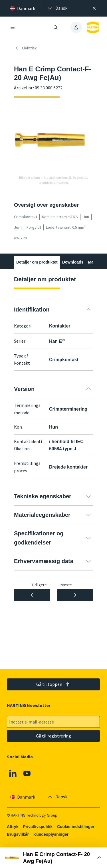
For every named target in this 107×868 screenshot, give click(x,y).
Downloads (73, 262)
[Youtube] (27, 773)
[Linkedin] (13, 773)
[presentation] (57, 8)
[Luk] (94, 8)
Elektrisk (25, 48)
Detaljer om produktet (37, 262)
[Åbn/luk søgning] (56, 27)
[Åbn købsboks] (53, 858)
